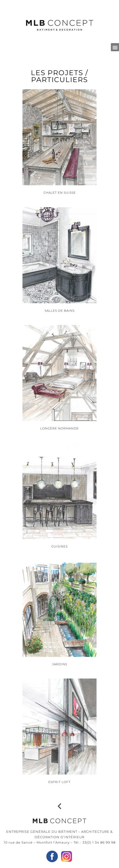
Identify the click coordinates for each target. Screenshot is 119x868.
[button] (115, 47)
